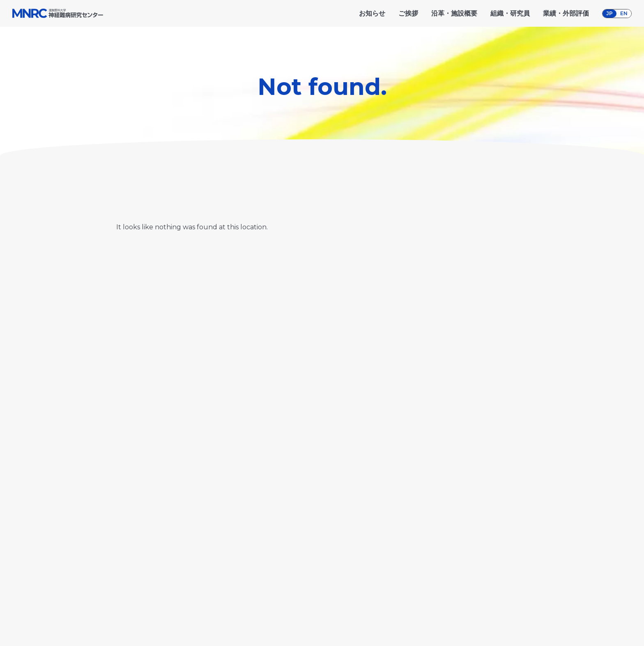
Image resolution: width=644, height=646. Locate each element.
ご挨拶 (408, 13)
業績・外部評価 (566, 13)
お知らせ (372, 13)
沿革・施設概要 (454, 13)
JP (609, 13)
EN (624, 13)
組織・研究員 (510, 13)
